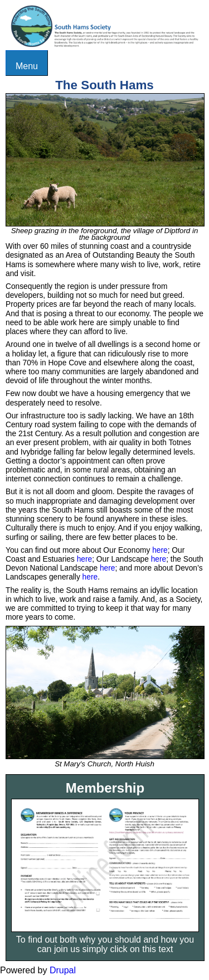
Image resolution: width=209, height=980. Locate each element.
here (160, 550)
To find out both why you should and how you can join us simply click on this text (105, 945)
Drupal (63, 970)
